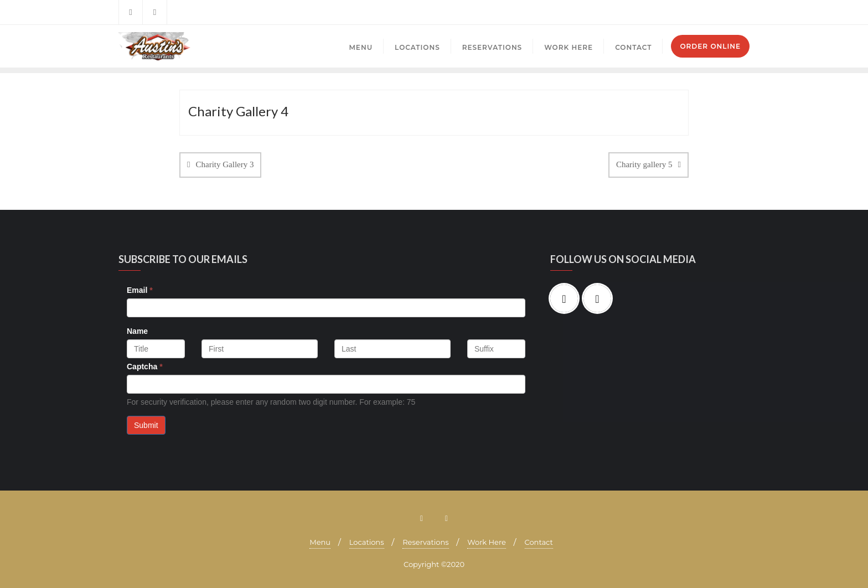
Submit (146, 425)
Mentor (735, 12)
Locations (367, 542)
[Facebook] (567, 298)
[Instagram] (600, 298)
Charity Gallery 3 (224, 164)
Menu (320, 542)
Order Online (710, 46)
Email (140, 290)
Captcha (145, 367)
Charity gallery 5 (644, 164)
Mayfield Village (686, 12)
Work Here (487, 542)
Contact (539, 542)
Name (137, 331)
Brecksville (632, 12)
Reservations (425, 542)
